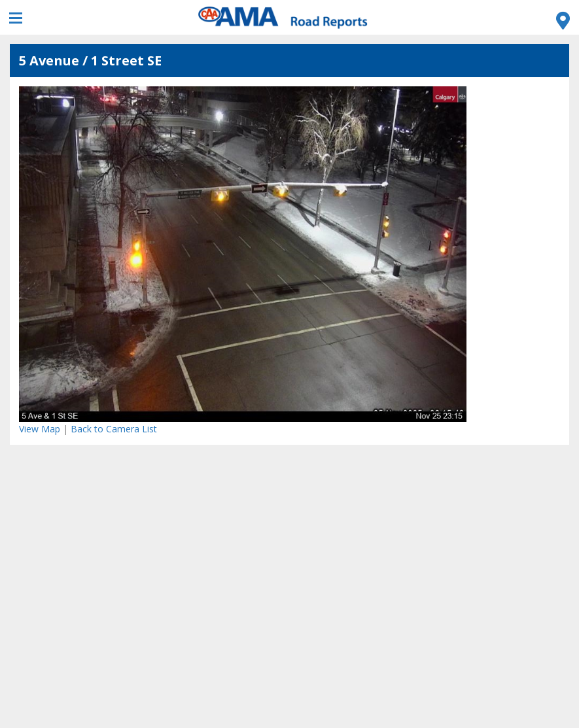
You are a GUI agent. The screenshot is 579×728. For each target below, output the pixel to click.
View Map (40, 429)
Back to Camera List (114, 429)
